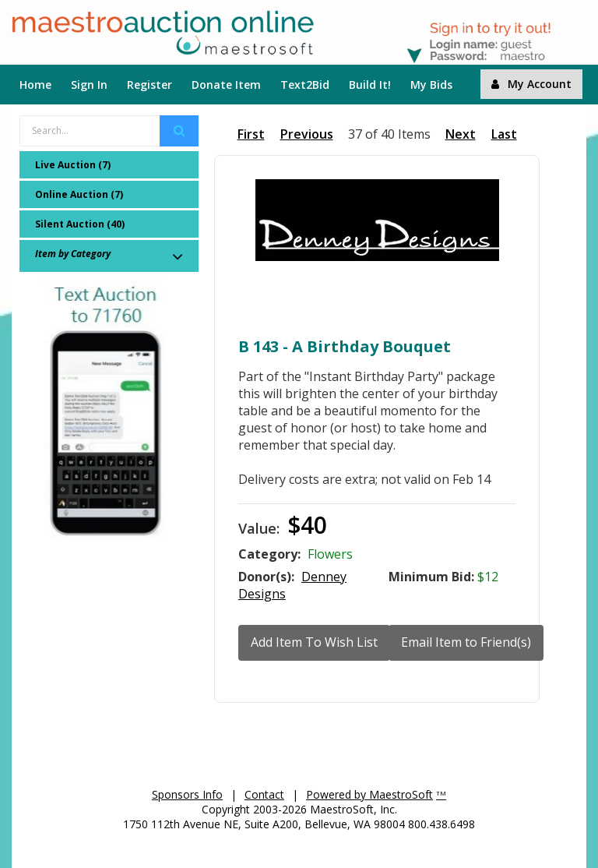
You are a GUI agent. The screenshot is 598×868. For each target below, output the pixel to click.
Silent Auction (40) (80, 224)
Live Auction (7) (73, 165)
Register (149, 85)
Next (461, 134)
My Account (531, 84)
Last (504, 134)
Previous (307, 134)
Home (35, 85)
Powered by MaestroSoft (369, 794)
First (251, 134)
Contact (264, 794)
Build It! (370, 85)
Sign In (89, 85)
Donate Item (226, 85)
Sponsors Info (187, 794)
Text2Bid (305, 85)
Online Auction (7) (79, 194)
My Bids (431, 85)
